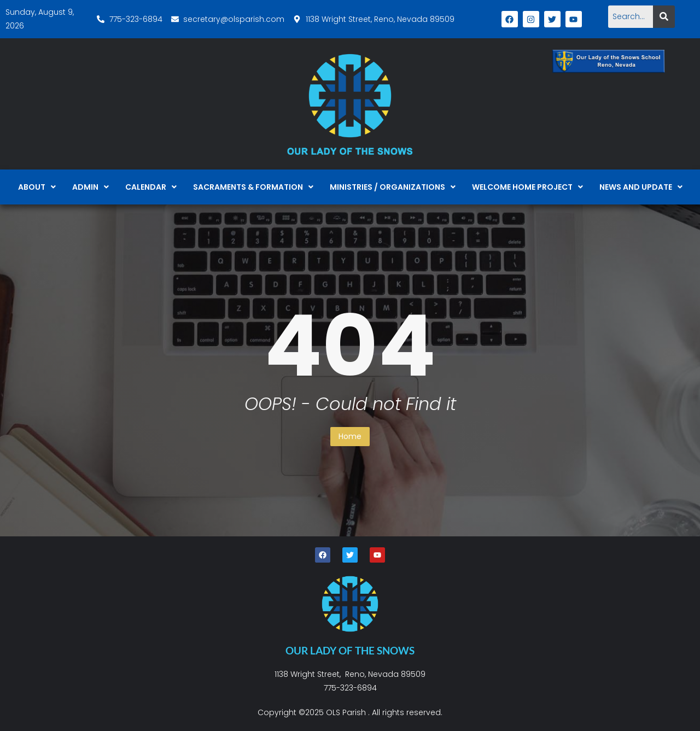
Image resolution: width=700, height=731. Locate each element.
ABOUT (37, 187)
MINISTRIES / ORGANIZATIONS (393, 187)
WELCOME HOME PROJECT (527, 187)
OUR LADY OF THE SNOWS (350, 650)
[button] (37, 187)
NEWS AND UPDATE (641, 187)
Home (350, 436)
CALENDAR (151, 187)
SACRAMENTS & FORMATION (253, 187)
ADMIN (91, 187)
